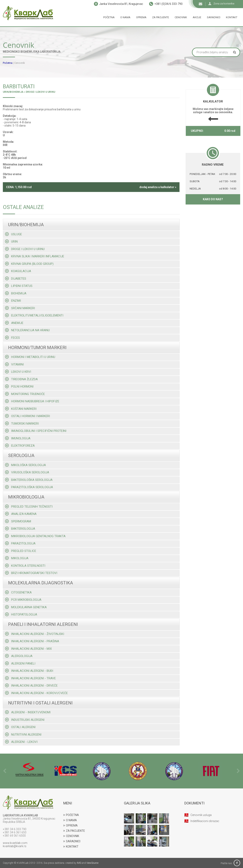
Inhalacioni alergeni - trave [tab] (30, 678)
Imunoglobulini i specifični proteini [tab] (36, 431)
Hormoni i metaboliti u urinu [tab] (30, 357)
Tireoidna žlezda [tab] (21, 379)
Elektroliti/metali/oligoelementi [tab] (34, 315)
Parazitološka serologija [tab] (29, 487)
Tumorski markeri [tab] (22, 423)
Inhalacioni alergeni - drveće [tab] (31, 685)
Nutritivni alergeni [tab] (23, 734)
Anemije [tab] (14, 323)
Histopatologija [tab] (21, 614)
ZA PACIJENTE (74, 831)
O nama (125, 17)
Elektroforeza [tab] (20, 446)
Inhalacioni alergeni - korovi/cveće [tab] (36, 693)
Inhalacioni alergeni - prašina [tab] (32, 641)
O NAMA (70, 820)
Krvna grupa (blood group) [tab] (29, 264)
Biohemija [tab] (16, 293)
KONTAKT (71, 847)
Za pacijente (161, 17)
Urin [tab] (11, 241)
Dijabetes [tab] (16, 279)
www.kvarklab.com (15, 843)
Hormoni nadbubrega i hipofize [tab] (32, 401)
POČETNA (71, 815)
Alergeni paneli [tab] (20, 663)
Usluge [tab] (13, 234)
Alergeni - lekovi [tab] (21, 742)
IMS (79, 863)
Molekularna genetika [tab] (26, 607)
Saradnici (214, 17)
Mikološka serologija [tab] (25, 465)
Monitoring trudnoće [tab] (25, 394)
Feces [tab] (12, 338)
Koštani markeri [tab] (21, 409)
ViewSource (92, 863)
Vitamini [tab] (14, 364)
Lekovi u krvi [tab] (18, 372)
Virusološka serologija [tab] (27, 472)
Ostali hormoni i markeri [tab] (27, 416)
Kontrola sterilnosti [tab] (25, 566)
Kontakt (232, 17)
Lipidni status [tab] (19, 286)
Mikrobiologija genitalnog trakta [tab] (35, 536)
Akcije (197, 17)
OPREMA (70, 825)
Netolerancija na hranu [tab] (27, 330)
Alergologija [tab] (19, 656)
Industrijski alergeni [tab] (25, 720)
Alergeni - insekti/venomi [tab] (28, 712)
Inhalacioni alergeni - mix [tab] (28, 649)
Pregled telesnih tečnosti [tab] (29, 506)
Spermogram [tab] (18, 521)
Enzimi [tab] (13, 301)
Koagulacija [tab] (18, 271)
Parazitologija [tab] (20, 543)
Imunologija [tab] (18, 438)
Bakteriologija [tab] (20, 529)
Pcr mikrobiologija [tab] (23, 600)
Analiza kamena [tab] (21, 514)
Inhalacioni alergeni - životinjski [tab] (35, 634)
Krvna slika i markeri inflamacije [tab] (35, 256)
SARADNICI (72, 841)
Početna (109, 17)
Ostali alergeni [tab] (20, 727)
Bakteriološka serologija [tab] (29, 480)
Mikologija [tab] (17, 558)
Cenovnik (181, 17)
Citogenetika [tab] (18, 592)
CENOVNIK (71, 836)
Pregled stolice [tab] (21, 551)
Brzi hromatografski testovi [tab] (31, 573)
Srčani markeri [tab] (20, 308)
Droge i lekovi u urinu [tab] (25, 249)
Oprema (141, 17)
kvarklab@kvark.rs (15, 846)
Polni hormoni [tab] (19, 386)
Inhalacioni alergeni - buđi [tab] (29, 671)
